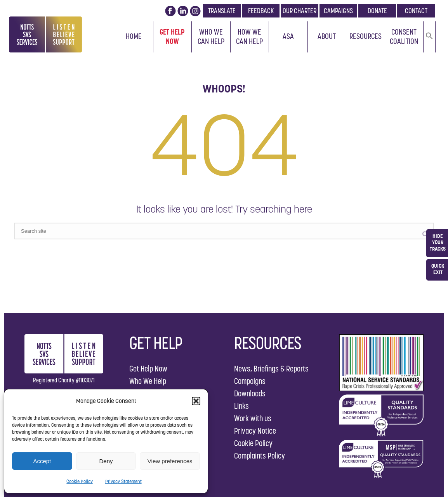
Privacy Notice (255, 431)
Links (241, 406)
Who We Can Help (211, 37)
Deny (106, 461)
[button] (196, 401)
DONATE (377, 11)
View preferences (170, 461)
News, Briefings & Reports (271, 369)
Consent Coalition (404, 37)
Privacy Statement (123, 481)
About (327, 36)
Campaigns (250, 381)
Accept (42, 461)
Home (134, 36)
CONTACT (416, 11)
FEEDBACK (261, 11)
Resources (366, 36)
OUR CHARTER (300, 11)
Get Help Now (172, 37)
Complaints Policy (260, 456)
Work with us (253, 418)
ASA (288, 36)
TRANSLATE (222, 11)
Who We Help (148, 381)
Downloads (250, 393)
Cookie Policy (80, 481)
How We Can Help (249, 37)
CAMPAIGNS (338, 11)
